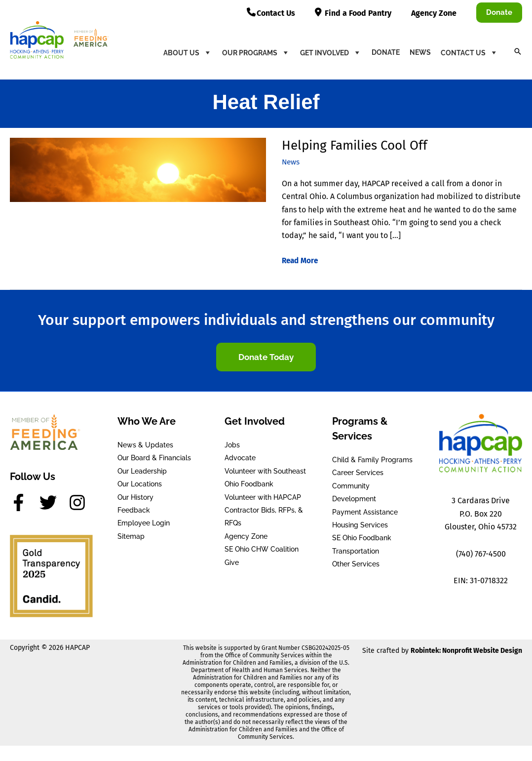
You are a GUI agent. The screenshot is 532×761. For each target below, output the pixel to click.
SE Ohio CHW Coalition (262, 549)
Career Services (358, 473)
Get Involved (331, 52)
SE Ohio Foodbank (362, 538)
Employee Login (144, 523)
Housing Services (360, 525)
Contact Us (470, 52)
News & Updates (145, 445)
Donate (386, 52)
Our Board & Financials (154, 458)
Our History (135, 497)
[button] (499, 13)
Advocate (240, 458)
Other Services (356, 564)
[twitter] (53, 502)
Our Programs (256, 52)
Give (232, 562)
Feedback (134, 510)
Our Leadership (142, 471)
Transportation (356, 551)
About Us (188, 52)
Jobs (232, 445)
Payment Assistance (365, 512)
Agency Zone (246, 536)
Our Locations (140, 484)
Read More (301, 261)
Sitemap (131, 536)
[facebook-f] (24, 502)
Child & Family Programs (372, 460)
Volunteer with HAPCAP (263, 497)
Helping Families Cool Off (355, 145)
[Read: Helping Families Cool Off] (138, 169)
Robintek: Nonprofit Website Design (466, 651)
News (420, 52)
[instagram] (80, 502)
